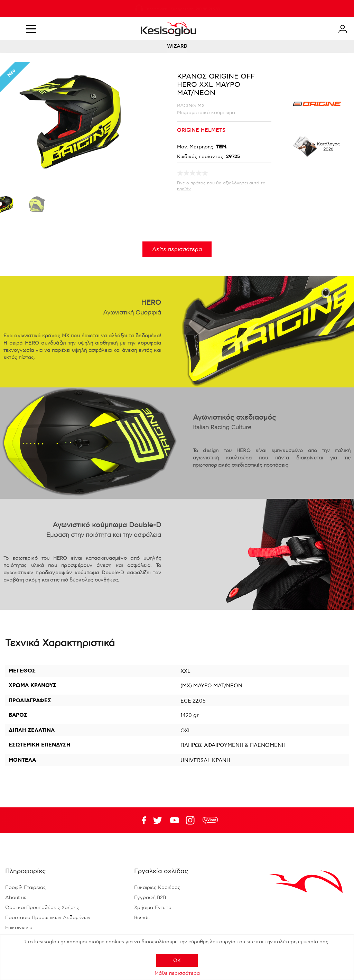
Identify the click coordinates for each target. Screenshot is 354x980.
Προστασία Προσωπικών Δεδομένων (48, 918)
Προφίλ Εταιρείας (26, 888)
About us (16, 898)
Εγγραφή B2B (150, 898)
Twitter (175, 820)
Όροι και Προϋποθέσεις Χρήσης (42, 908)
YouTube (158, 820)
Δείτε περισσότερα (177, 250)
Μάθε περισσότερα (177, 973)
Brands (142, 918)
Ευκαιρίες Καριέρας (157, 888)
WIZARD (177, 46)
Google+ (192, 820)
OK (177, 960)
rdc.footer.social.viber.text (210, 820)
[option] (37, 206)
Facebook (141, 820)
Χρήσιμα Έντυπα (153, 908)
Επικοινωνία (19, 928)
